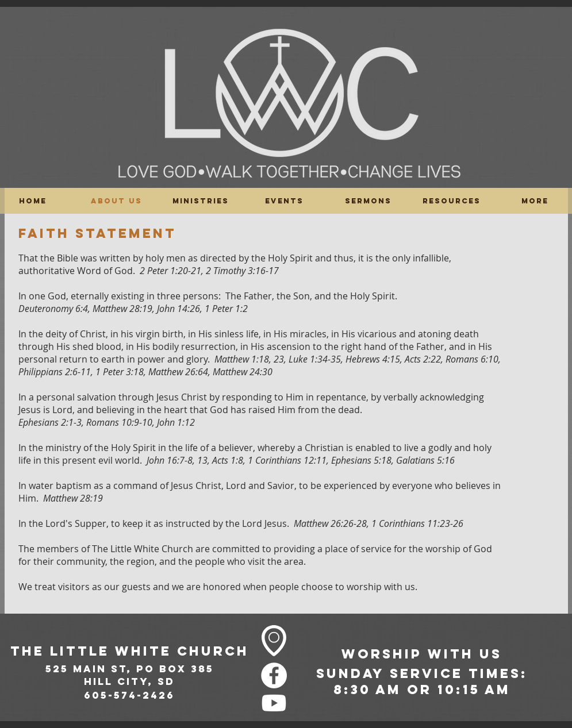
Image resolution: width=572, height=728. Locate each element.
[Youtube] (274, 703)
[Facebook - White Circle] (274, 675)
